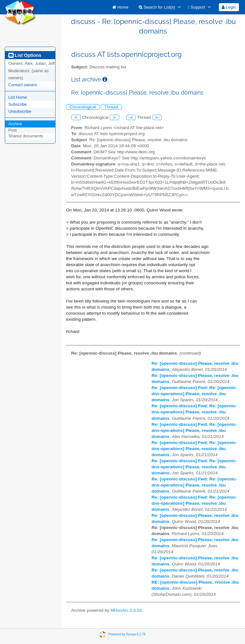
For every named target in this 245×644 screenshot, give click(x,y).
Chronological (83, 107)
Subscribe (18, 104)
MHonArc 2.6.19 (126, 610)
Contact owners (23, 85)
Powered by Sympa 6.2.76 (127, 634)
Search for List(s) (157, 7)
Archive (15, 124)
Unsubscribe (20, 111)
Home (120, 7)
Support (197, 7)
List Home (18, 97)
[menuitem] (120, 7)
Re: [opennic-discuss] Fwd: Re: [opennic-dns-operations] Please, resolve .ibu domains (194, 394)
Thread (111, 107)
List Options (25, 55)
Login (229, 7)
